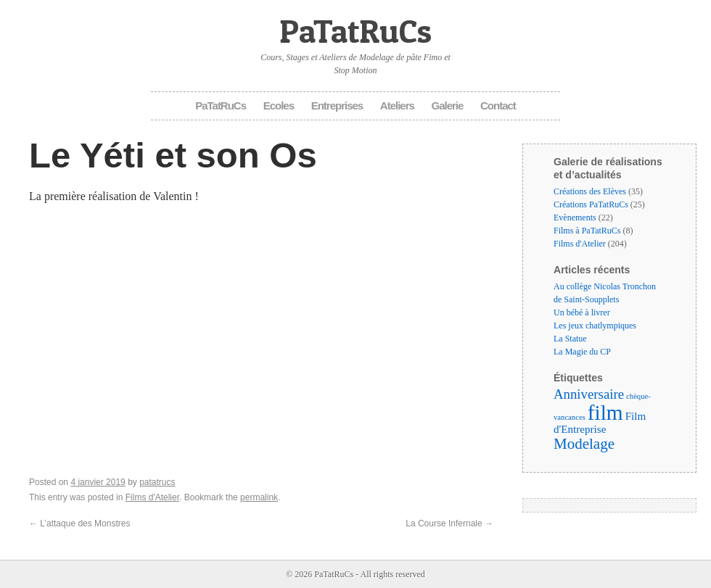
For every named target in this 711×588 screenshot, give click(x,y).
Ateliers (397, 105)
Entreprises (337, 105)
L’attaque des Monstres (79, 523)
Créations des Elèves (590, 191)
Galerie (448, 105)
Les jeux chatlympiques (595, 326)
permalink (259, 497)
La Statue (570, 339)
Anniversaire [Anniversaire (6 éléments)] (589, 394)
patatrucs (157, 482)
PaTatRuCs (355, 31)
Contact (498, 105)
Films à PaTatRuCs (587, 231)
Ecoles (279, 105)
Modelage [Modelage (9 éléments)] (584, 444)
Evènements (575, 218)
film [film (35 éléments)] (605, 413)
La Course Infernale (449, 523)
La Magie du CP (582, 352)
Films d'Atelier (152, 497)
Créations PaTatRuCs (591, 204)
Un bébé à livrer (582, 312)
